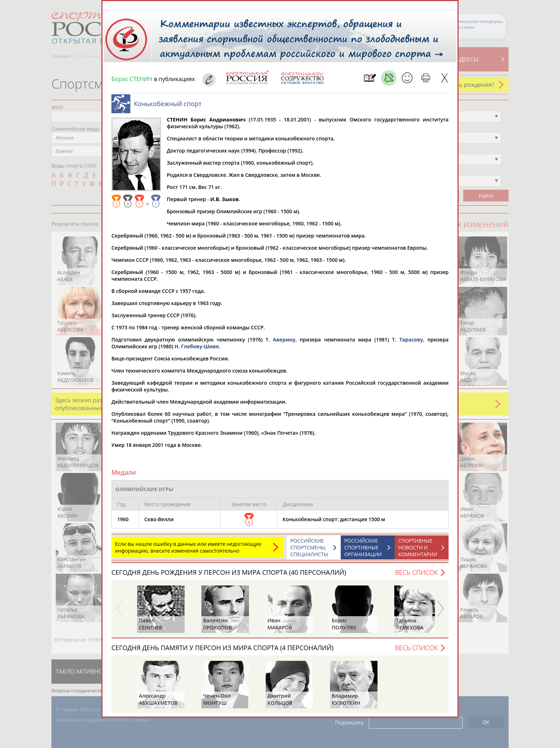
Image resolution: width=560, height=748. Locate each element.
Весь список (416, 576)
